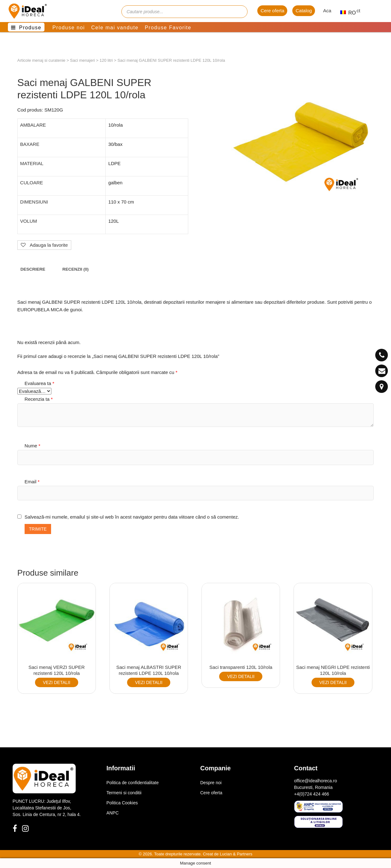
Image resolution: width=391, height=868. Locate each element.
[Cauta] (240, 12)
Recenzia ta (39, 399)
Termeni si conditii (124, 793)
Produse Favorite (168, 28)
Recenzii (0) (76, 269)
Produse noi (69, 28)
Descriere (33, 269)
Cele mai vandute (115, 28)
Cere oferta (272, 11)
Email (32, 482)
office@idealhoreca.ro (316, 781)
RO (345, 13)
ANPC (112, 813)
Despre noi (211, 783)
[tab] (33, 270)
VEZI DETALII (57, 682)
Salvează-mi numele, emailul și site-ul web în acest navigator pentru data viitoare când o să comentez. (132, 517)
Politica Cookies (122, 803)
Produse (30, 28)
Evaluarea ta (39, 383)
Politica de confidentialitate (132, 783)
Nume (32, 446)
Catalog (304, 11)
